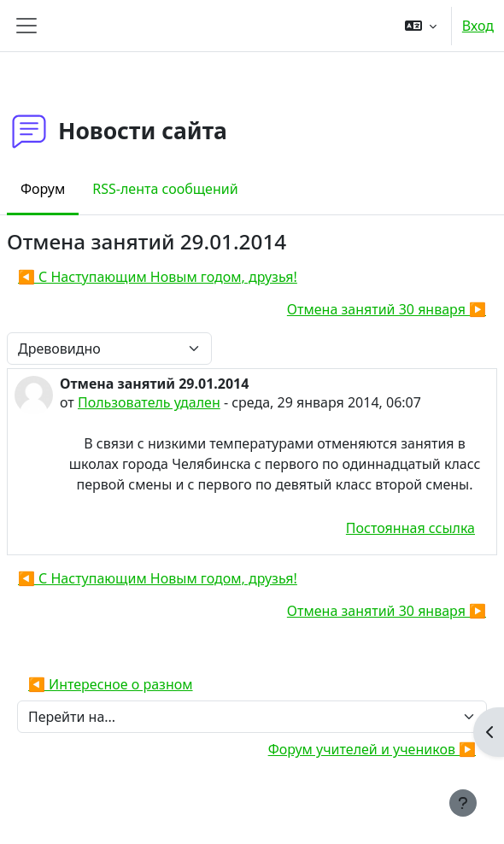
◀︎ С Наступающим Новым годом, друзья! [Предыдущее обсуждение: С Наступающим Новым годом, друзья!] (158, 277)
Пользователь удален (149, 402)
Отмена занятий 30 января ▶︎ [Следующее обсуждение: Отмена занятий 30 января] (387, 309)
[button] (421, 26)
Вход (478, 26)
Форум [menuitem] (43, 189)
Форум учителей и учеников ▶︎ (372, 749)
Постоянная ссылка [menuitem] (410, 528)
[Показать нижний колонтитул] (463, 803)
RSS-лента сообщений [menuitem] (165, 189)
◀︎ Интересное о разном (111, 684)
